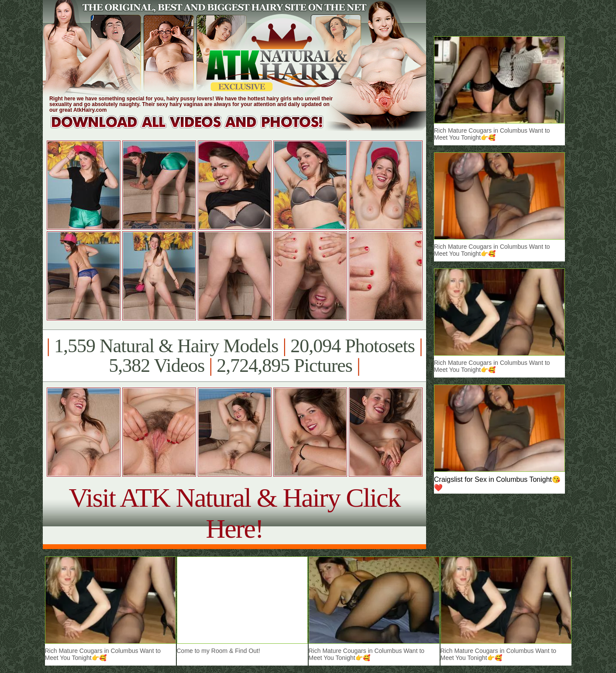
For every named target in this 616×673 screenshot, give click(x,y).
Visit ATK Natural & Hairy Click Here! (234, 513)
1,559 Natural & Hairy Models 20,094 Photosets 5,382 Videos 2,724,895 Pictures (234, 356)
